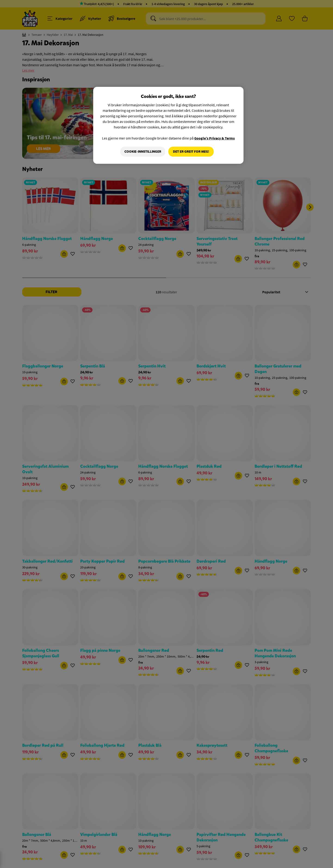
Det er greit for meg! (191, 152)
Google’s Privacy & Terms (214, 138)
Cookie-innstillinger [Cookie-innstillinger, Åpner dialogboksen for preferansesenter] (143, 152)
